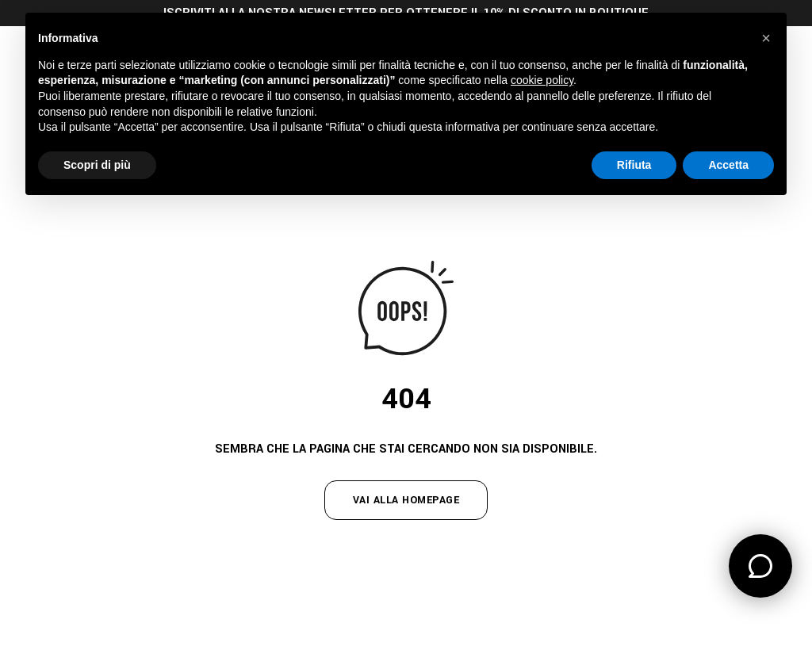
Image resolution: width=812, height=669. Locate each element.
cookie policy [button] (542, 80)
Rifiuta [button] (634, 165)
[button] (766, 38)
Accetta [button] (728, 165)
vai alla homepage (406, 500)
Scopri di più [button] (97, 165)
